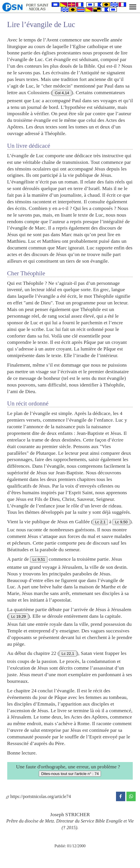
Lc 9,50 (121, 522)
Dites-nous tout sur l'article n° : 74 (70, 774)
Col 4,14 (62, 93)
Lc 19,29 (18, 616)
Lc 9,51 (39, 559)
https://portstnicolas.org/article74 (38, 796)
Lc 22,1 (68, 654)
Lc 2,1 (100, 522)
